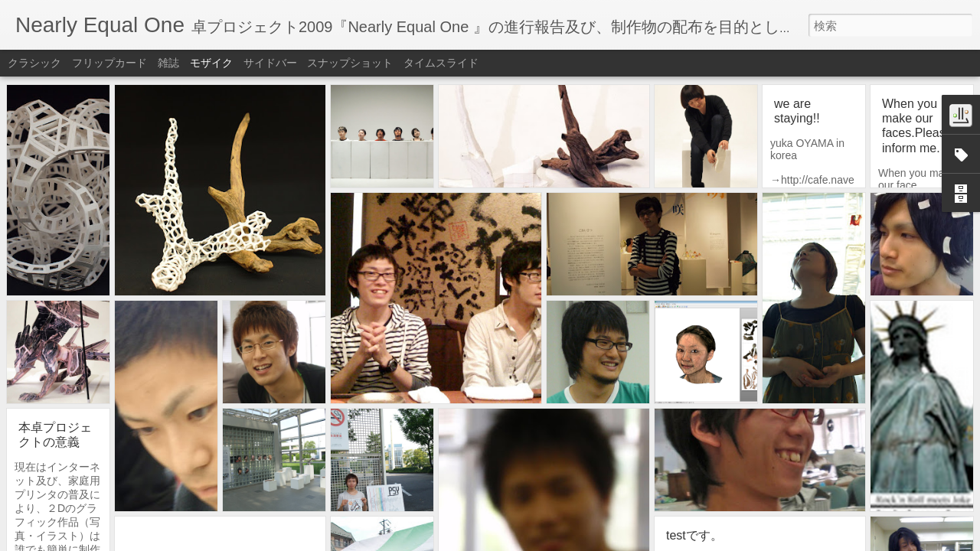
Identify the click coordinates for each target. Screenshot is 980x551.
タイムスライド (441, 63)
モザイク (211, 63)
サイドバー (270, 63)
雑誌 (168, 63)
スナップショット (350, 63)
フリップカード (109, 63)
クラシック (34, 63)
